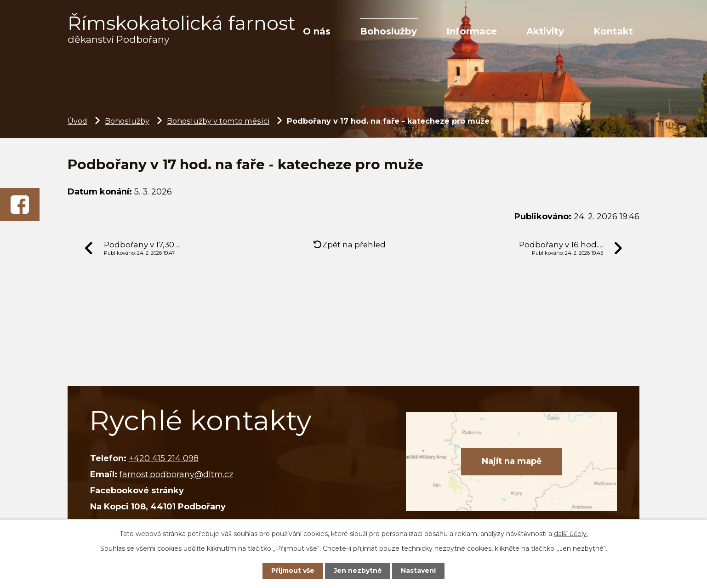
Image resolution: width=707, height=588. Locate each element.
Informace (472, 31)
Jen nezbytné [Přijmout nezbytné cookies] (358, 571)
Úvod (77, 121)
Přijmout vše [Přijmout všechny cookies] (293, 571)
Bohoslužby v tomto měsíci (218, 121)
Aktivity (545, 31)
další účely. (571, 534)
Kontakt (613, 31)
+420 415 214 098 (164, 458)
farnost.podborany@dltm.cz (177, 474)
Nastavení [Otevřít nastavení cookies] (418, 571)
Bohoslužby (388, 31)
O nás (317, 31)
